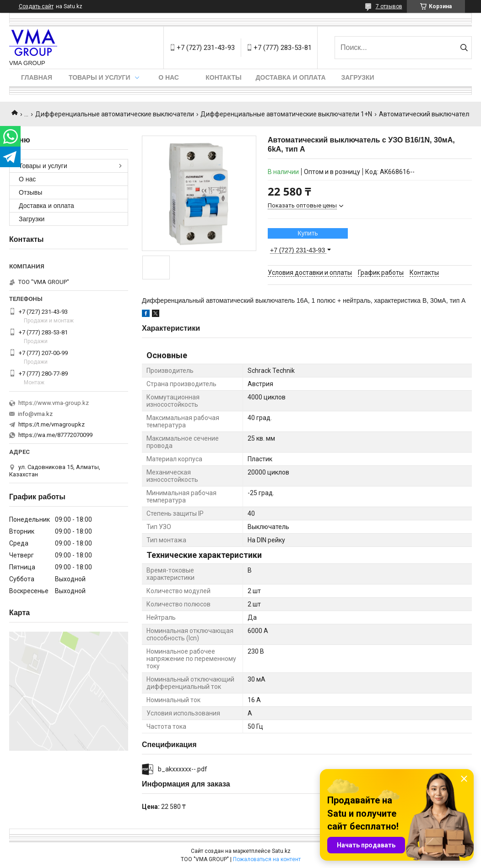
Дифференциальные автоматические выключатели (115, 114)
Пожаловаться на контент (267, 859)
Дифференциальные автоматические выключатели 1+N (286, 114)
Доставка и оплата (291, 77)
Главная (37, 77)
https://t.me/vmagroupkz (51, 424)
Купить (308, 233)
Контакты (223, 77)
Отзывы (30, 192)
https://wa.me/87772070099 (55, 435)
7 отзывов (389, 6)
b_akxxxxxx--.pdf (183, 769)
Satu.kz (281, 851)
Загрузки (357, 77)
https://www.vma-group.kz (54, 403)
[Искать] (464, 48)
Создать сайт (36, 6)
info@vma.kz (35, 414)
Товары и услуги (100, 77)
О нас (169, 77)
